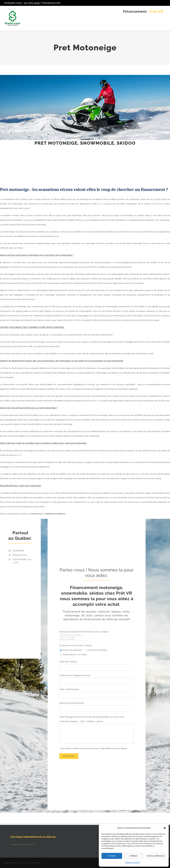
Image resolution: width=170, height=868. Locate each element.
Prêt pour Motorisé (71, 639)
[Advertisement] (80, 166)
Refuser (134, 856)
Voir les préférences (156, 856)
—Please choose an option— (71, 635)
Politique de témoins (132, 863)
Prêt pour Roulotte (71, 637)
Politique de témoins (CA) (24, 845)
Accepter (112, 856)
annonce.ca (36, 514)
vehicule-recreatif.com (55, 514)
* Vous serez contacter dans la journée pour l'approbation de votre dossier (93, 748)
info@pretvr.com (51, 3)
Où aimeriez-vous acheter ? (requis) (76, 646)
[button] (165, 828)
